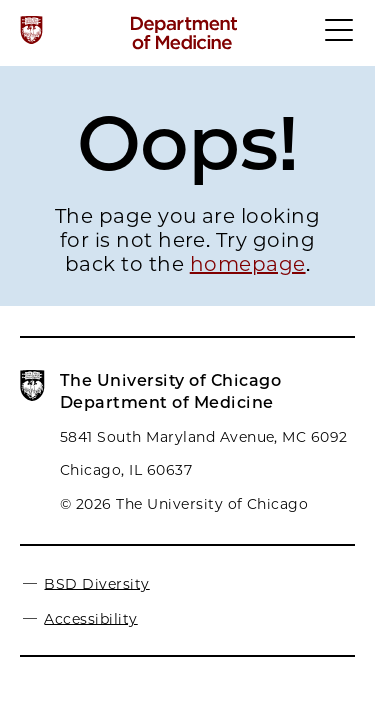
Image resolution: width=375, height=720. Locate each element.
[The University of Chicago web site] (31, 30)
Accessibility (90, 618)
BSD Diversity (96, 583)
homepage (248, 264)
